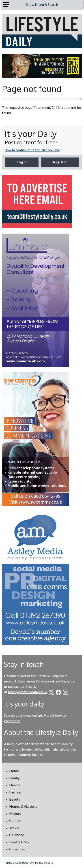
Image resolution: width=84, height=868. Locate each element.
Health (14, 785)
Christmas (17, 849)
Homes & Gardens (23, 806)
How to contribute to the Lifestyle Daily (32, 150)
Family (14, 778)
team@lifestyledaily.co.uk (28, 692)
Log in (22, 162)
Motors (15, 813)
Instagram (70, 681)
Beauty (15, 799)
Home (14, 771)
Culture (15, 821)
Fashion (15, 792)
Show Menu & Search (42, 4)
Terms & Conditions (16, 863)
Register (60, 162)
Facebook (47, 681)
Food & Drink (19, 842)
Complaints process (41, 863)
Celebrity (16, 835)
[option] (42, 66)
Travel (14, 828)
